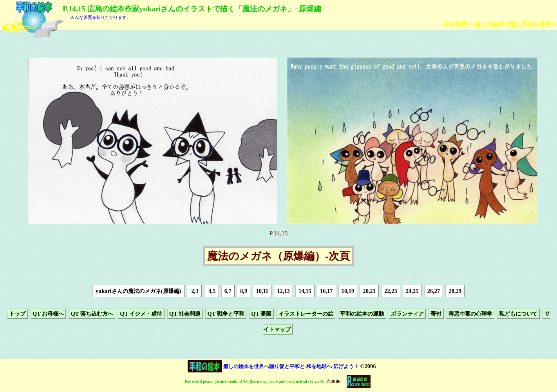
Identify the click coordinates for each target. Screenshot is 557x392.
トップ (17, 314)
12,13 (283, 291)
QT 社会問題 (185, 314)
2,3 (194, 291)
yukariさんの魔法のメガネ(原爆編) (138, 291)
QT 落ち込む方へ (92, 314)
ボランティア (407, 314)
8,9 (244, 291)
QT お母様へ (48, 314)
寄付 (436, 314)
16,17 (326, 291)
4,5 (212, 291)
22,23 (391, 291)
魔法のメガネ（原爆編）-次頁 (278, 257)
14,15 (305, 291)
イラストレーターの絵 (306, 314)
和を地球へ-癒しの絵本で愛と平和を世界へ (500, 24)
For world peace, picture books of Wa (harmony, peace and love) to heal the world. (255, 382)
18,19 (348, 291)
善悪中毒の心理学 (470, 314)
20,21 (369, 291)
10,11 (262, 291)
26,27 (434, 291)
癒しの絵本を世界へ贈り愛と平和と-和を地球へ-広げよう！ (291, 366)
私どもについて (518, 314)
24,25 (412, 291)
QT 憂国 (261, 314)
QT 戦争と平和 (226, 314)
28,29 (455, 291)
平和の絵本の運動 (362, 314)
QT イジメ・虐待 (141, 314)
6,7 (228, 291)
